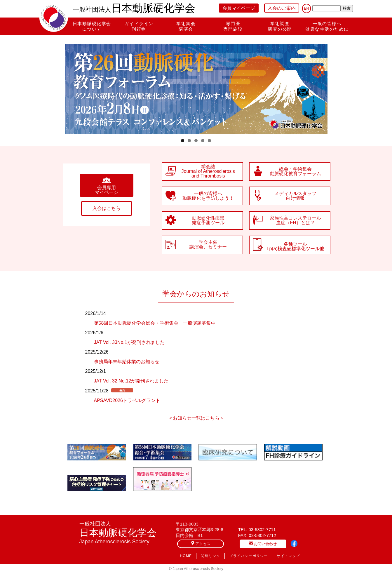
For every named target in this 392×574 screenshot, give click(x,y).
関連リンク (210, 556)
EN (307, 8)
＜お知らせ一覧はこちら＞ (196, 418)
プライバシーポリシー (248, 556)
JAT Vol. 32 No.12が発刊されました (131, 381)
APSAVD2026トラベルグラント (127, 400)
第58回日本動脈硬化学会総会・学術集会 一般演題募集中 (155, 323)
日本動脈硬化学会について (92, 26)
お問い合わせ (263, 543)
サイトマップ (288, 556)
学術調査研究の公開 (280, 26)
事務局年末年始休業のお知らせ (127, 362)
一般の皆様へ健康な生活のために (327, 26)
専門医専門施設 (233, 26)
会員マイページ (239, 8)
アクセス (201, 543)
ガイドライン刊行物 (139, 26)
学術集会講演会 (186, 26)
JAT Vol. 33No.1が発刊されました (129, 342)
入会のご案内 (282, 8)
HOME (186, 556)
